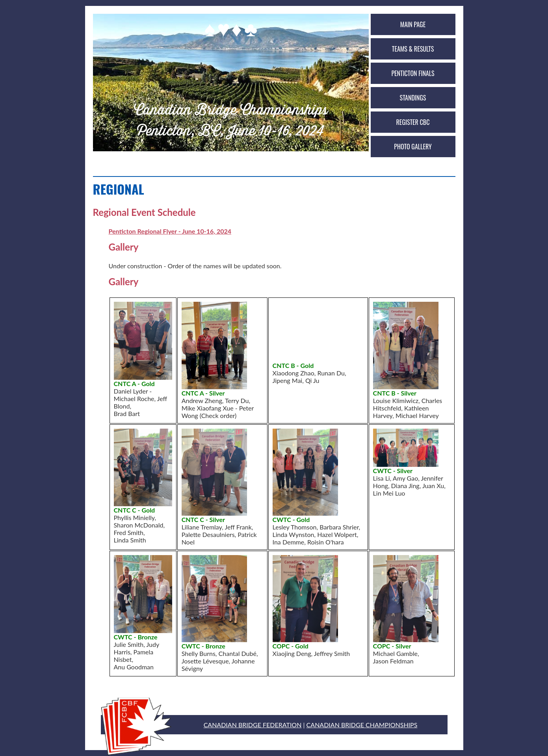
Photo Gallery (413, 147)
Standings (413, 98)
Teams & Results (413, 49)
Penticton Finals (413, 73)
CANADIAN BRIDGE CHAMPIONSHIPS (362, 725)
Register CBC (413, 122)
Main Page (413, 24)
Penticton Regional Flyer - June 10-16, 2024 (170, 231)
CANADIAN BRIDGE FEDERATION (253, 725)
